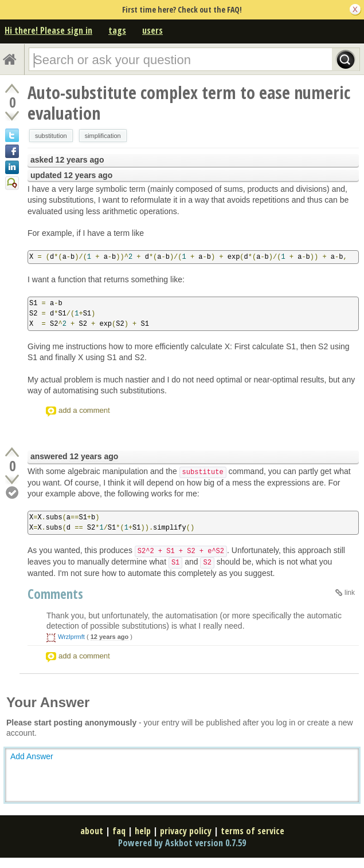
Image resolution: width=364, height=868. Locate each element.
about (92, 831)
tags (117, 30)
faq (119, 831)
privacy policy (186, 831)
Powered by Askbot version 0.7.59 (182, 843)
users (152, 30)
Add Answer (32, 756)
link (350, 593)
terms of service (253, 831)
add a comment (84, 410)
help (143, 831)
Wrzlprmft (71, 637)
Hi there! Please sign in (48, 30)
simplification (103, 136)
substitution (51, 136)
